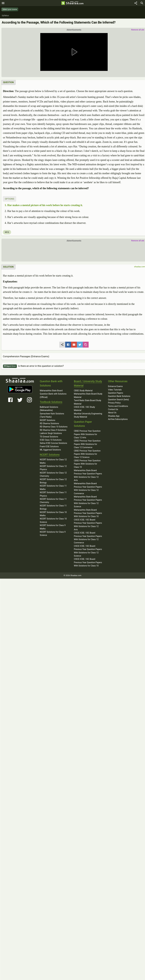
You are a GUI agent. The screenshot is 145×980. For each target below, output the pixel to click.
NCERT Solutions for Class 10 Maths (53, 514)
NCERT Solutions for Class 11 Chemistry (53, 501)
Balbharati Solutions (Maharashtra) (49, 409)
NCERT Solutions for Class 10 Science (53, 520)
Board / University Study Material (88, 383)
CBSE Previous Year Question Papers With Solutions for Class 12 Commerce (87, 444)
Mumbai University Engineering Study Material (88, 415)
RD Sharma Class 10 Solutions (54, 427)
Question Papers (115, 393)
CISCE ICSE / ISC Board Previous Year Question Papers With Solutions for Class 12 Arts (88, 525)
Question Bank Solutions (119, 396)
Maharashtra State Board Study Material (88, 395)
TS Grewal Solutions (49, 437)
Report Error (10, 366)
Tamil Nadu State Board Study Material (88, 402)
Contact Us (113, 409)
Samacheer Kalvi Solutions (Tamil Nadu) (52, 415)
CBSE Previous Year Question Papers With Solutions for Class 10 (87, 464)
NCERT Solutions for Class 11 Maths (53, 487)
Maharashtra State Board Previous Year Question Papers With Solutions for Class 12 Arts (88, 475)
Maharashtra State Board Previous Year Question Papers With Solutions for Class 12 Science (88, 502)
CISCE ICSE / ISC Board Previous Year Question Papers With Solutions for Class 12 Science (88, 551)
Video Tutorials (115, 390)
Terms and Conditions (118, 406)
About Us (112, 413)
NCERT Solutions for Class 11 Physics (53, 494)
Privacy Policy (114, 403)
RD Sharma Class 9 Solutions (53, 430)
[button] (74, 52)
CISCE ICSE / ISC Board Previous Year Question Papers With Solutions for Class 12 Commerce (88, 538)
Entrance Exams (115, 386)
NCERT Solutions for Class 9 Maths (53, 527)
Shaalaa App (114, 416)
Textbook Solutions (51, 402)
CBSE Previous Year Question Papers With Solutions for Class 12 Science (87, 454)
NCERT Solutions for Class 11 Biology (53, 507)
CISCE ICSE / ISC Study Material (85, 409)
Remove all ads (138, 30)
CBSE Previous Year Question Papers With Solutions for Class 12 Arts (87, 434)
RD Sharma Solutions (49, 423)
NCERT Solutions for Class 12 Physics (53, 468)
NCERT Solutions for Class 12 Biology (53, 481)
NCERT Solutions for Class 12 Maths (53, 461)
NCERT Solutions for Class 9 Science (53, 534)
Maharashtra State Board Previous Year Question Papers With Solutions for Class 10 (88, 513)
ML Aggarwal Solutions (50, 450)
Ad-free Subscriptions (118, 419)
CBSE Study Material (83, 391)
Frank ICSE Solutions (49, 446)
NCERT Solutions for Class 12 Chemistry (53, 474)
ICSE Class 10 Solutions (51, 440)
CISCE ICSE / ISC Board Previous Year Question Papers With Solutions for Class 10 (88, 562)
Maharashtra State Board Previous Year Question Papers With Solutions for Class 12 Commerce (88, 488)
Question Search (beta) (118, 400)
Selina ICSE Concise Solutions (53, 443)
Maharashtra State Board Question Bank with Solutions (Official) (53, 394)
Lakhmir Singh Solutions (51, 433)
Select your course (10, 9)
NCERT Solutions (48, 420)
